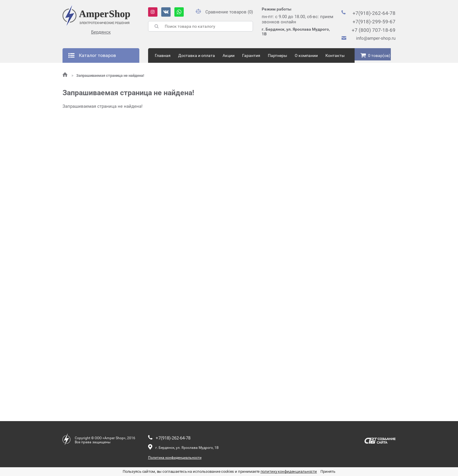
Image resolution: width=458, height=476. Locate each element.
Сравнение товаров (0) (224, 12)
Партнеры (277, 55)
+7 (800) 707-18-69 (374, 30)
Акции (229, 55)
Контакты (335, 55)
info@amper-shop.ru (376, 38)
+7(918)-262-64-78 (374, 13)
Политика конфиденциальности (175, 458)
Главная (163, 55)
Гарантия (251, 55)
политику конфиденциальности (289, 471)
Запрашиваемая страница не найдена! (108, 75)
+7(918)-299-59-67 (374, 22)
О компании (306, 55)
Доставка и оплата (197, 55)
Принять (328, 471)
